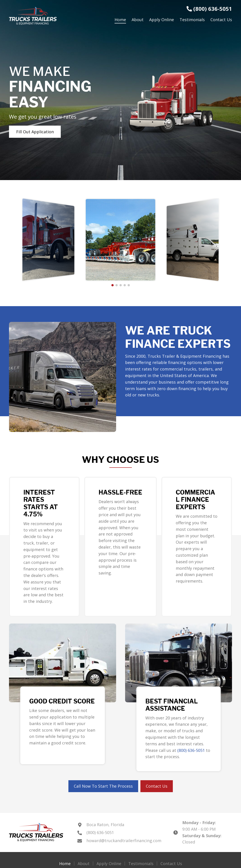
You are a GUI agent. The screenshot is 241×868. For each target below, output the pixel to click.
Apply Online (109, 863)
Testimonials (141, 863)
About (84, 863)
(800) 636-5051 (209, 9)
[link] (120, 20)
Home (65, 863)
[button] (35, 132)
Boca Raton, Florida (105, 825)
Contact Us (171, 863)
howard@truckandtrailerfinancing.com (124, 841)
